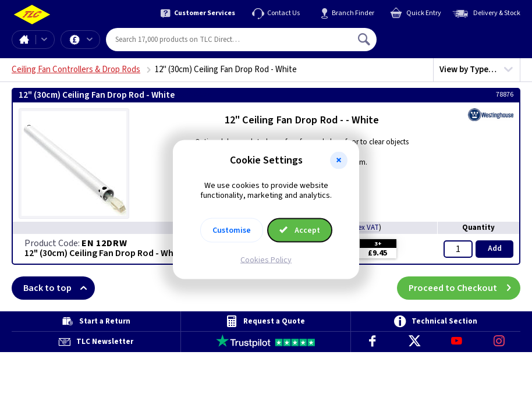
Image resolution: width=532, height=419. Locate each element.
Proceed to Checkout (464, 288)
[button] (339, 161)
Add (495, 248)
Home (24, 40)
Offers (90, 40)
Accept (300, 230)
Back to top (59, 288)
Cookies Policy (266, 260)
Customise (232, 230)
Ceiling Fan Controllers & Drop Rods (76, 70)
